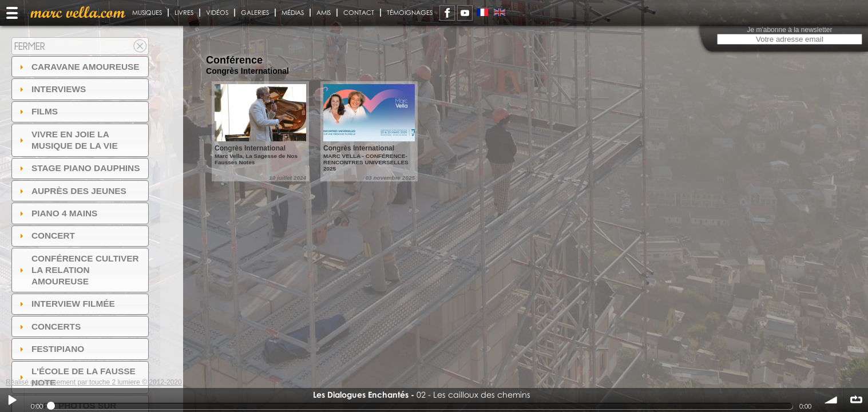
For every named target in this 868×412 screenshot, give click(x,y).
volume (831, 400)
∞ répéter (856, 400)
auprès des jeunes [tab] (72, 191)
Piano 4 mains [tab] (57, 213)
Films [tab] (37, 111)
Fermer (30, 46)
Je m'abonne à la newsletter (789, 30)
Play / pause (12, 400)
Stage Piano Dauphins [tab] (78, 168)
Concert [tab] (46, 235)
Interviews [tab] (51, 89)
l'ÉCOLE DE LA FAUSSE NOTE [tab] (76, 377)
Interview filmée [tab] (66, 304)
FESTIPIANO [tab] (51, 349)
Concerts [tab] (49, 326)
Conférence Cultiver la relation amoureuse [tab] (78, 270)
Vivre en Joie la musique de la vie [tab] (67, 140)
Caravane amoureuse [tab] (78, 67)
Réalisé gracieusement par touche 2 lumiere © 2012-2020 (94, 382)
